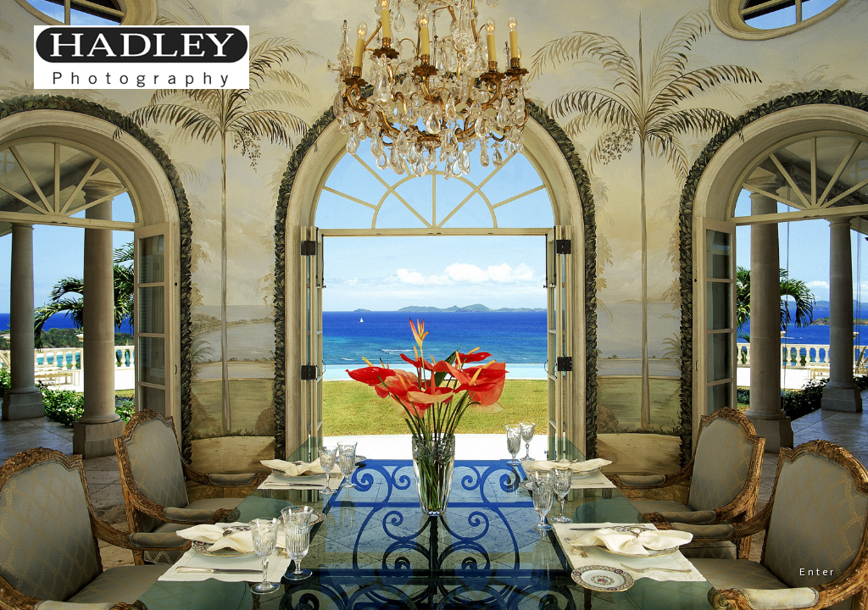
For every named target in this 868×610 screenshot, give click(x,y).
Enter (818, 572)
